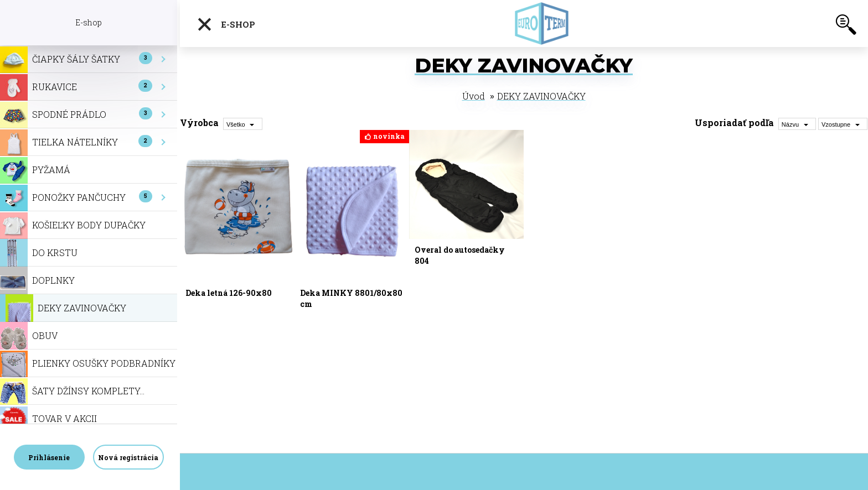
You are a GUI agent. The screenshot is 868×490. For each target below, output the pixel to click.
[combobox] (797, 124)
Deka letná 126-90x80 (229, 293)
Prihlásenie (49, 457)
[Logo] (544, 24)
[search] (846, 27)
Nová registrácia (128, 457)
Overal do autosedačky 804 (460, 255)
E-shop (226, 24)
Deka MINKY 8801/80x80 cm (351, 298)
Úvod (474, 96)
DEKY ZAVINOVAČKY (541, 96)
